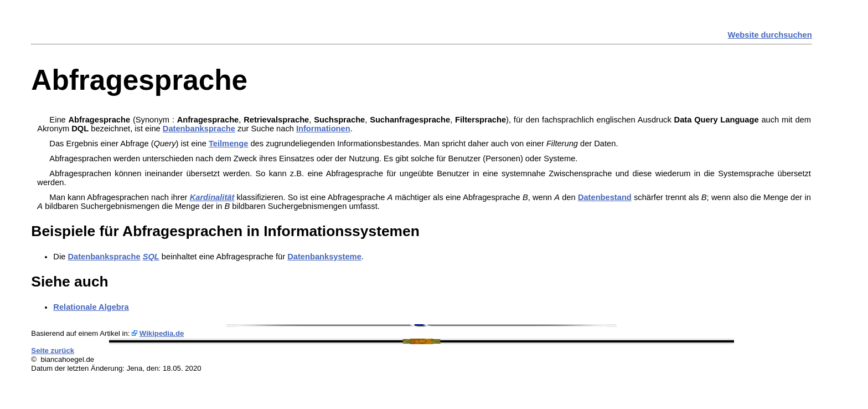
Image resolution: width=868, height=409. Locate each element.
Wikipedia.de (162, 333)
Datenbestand (605, 197)
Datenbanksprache (199, 129)
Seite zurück (53, 351)
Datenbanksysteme (324, 257)
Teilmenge (228, 144)
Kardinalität (212, 197)
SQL (151, 257)
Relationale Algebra (91, 307)
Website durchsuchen (770, 35)
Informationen (323, 129)
